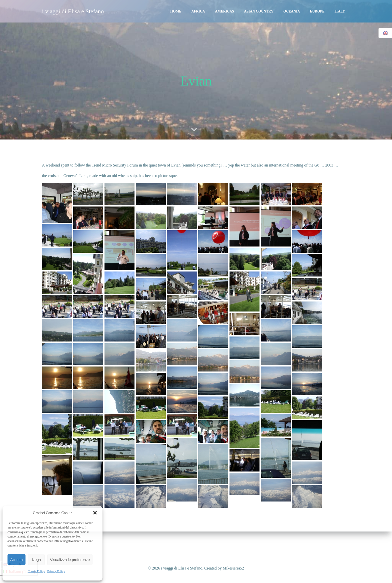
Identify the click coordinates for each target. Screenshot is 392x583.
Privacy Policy (56, 571)
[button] (95, 513)
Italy (340, 11)
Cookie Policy (36, 571)
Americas (224, 11)
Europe (317, 11)
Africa (198, 11)
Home (176, 11)
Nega (36, 560)
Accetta (16, 560)
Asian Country (259, 11)
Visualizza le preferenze (70, 560)
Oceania (292, 11)
